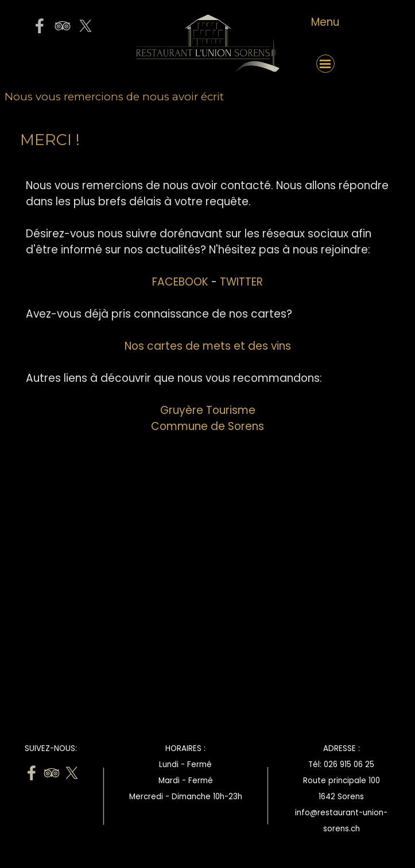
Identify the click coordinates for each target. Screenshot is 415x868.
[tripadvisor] (63, 26)
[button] (63, 64)
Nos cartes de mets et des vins (208, 346)
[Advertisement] (208, 604)
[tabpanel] (325, 22)
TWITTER (241, 282)
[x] (86, 26)
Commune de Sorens (207, 426)
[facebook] (40, 26)
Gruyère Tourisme (208, 410)
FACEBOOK (180, 282)
